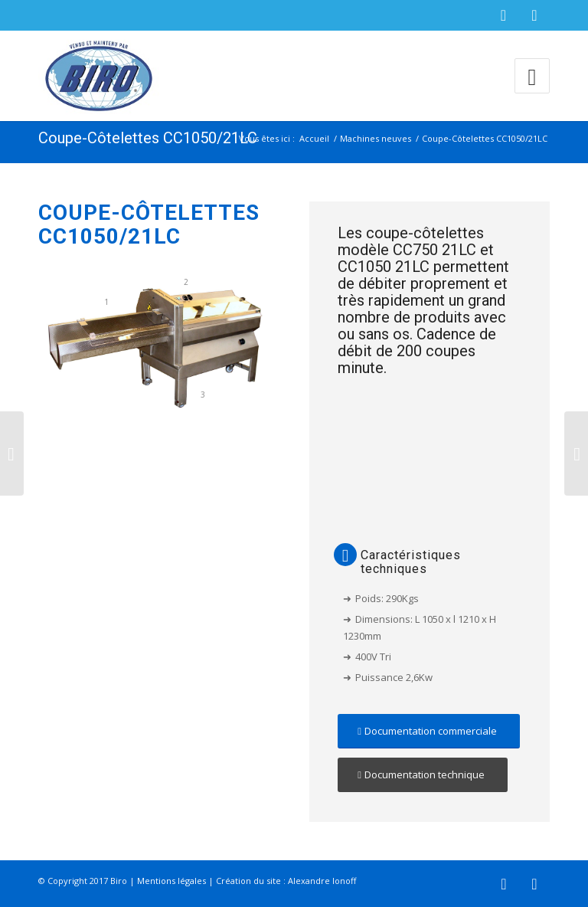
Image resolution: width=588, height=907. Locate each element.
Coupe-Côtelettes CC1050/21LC (148, 138)
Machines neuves (376, 138)
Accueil (314, 138)
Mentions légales (171, 881)
